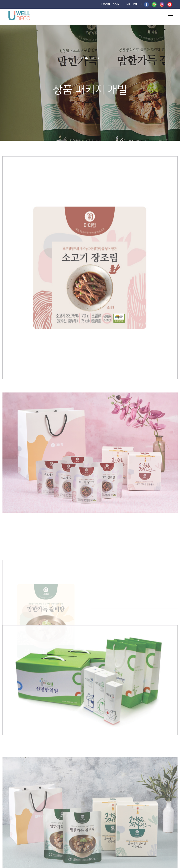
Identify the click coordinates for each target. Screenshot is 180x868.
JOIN (116, 4)
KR (128, 4)
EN (135, 4)
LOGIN (106, 4)
